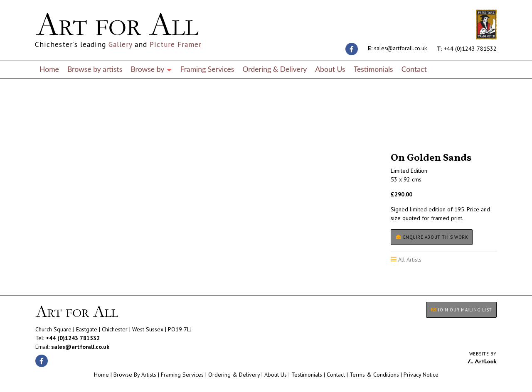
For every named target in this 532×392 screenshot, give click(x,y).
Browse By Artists (135, 375)
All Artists (49, 130)
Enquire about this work (432, 237)
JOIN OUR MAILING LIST (461, 310)
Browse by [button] (151, 69)
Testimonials (373, 69)
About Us (330, 69)
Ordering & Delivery (275, 69)
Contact (414, 69)
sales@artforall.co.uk (397, 48)
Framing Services (207, 69)
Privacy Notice (421, 375)
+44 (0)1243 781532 (467, 48)
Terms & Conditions (374, 375)
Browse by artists (95, 69)
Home (49, 69)
